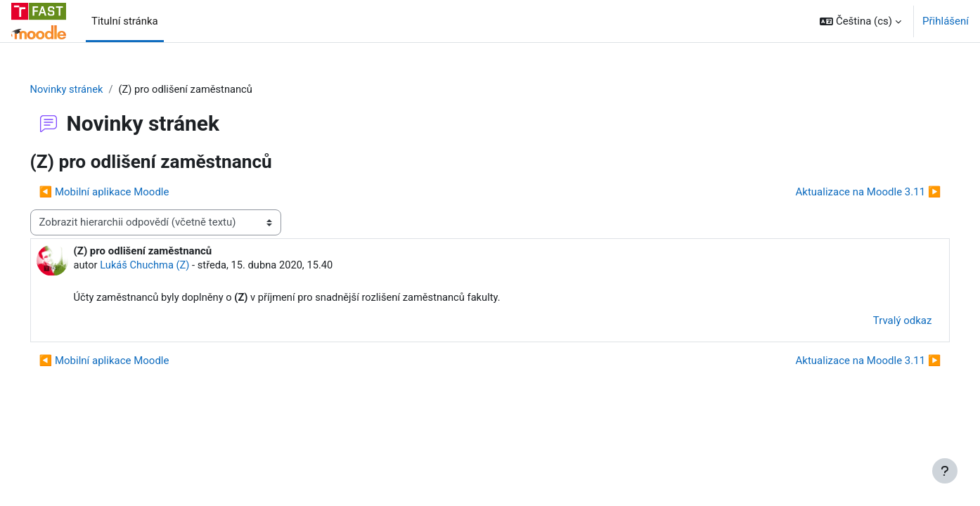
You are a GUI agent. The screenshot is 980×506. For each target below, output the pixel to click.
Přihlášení (946, 21)
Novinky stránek (87, 89)
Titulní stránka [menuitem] (125, 21)
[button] (860, 21)
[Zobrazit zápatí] (945, 471)
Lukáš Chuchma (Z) (167, 266)
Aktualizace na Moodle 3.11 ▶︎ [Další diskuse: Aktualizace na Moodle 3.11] (848, 192)
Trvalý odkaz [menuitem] (882, 322)
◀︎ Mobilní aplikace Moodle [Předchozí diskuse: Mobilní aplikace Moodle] (124, 192)
